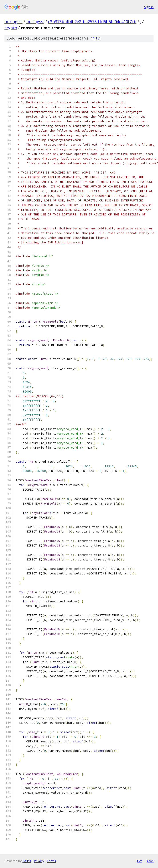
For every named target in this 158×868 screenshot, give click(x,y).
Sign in (149, 7)
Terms (51, 861)
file (96, 38)
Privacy (39, 861)
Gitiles (27, 861)
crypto (11, 28)
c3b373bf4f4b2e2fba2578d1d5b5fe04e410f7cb (92, 22)
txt (139, 861)
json (150, 861)
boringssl (13, 22)
